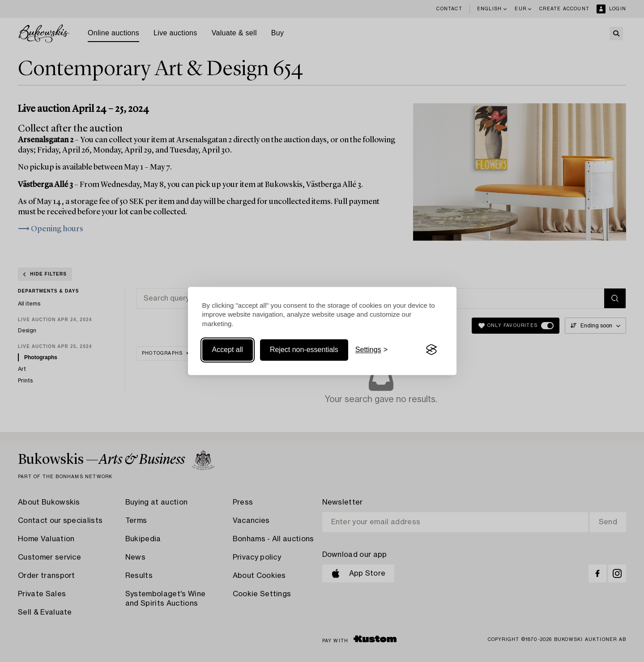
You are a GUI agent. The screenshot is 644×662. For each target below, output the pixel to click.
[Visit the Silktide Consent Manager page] (431, 350)
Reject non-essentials (304, 350)
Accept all (228, 350)
